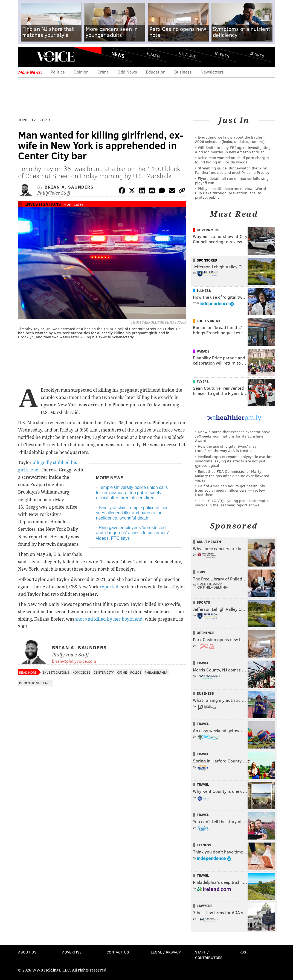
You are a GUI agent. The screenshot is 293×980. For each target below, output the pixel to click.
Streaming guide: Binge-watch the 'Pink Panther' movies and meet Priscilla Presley (232, 170)
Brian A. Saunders (69, 187)
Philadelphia (156, 672)
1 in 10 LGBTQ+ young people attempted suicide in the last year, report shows (232, 503)
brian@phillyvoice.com (74, 661)
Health (153, 55)
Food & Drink (209, 321)
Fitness (204, 845)
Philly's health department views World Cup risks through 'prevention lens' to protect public (230, 193)
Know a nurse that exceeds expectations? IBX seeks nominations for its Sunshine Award (232, 436)
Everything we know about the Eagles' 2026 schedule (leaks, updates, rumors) (230, 139)
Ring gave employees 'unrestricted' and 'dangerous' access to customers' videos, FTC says (132, 533)
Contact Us (118, 952)
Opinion (81, 72)
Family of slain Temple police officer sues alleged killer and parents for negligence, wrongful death (132, 513)
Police (136, 672)
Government (208, 230)
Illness (204, 291)
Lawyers (205, 906)
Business (183, 72)
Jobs (201, 572)
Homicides (74, 204)
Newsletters (212, 72)
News (118, 55)
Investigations (43, 204)
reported (109, 587)
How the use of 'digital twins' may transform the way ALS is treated (226, 448)
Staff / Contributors (209, 955)
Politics (58, 72)
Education (156, 72)
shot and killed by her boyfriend (109, 619)
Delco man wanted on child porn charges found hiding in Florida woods (232, 160)
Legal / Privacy (166, 952)
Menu (27, 57)
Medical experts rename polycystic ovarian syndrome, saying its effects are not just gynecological (234, 461)
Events (222, 55)
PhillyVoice (56, 57)
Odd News (127, 72)
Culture (187, 55)
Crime (103, 72)
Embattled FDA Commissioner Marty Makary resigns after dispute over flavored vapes (232, 476)
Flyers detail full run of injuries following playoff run (232, 181)
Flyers (203, 382)
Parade (203, 351)
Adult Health (209, 542)
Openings (206, 633)
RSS (243, 952)
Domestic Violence (35, 683)
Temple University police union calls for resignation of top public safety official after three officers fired (132, 493)
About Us (27, 952)
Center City (104, 672)
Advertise (72, 952)
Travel (203, 663)
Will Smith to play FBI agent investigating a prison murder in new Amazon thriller (233, 150)
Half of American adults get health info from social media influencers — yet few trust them (230, 490)
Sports (257, 55)
